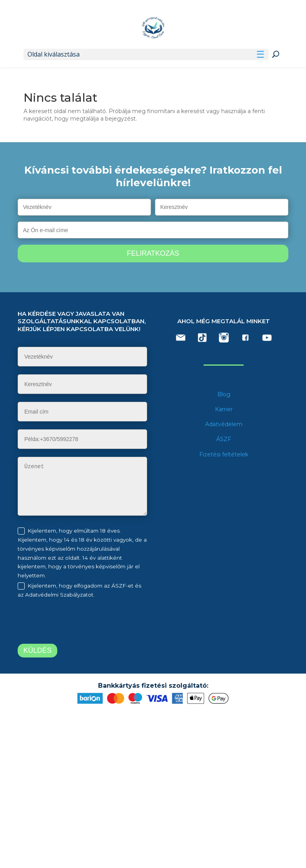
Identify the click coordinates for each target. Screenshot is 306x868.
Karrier (224, 409)
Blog (224, 394)
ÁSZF (224, 439)
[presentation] (83, 623)
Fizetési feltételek (224, 454)
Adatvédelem (224, 424)
